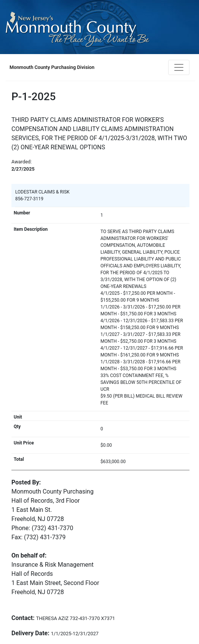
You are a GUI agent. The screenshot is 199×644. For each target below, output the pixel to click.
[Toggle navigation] (179, 67)
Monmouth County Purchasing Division (52, 67)
